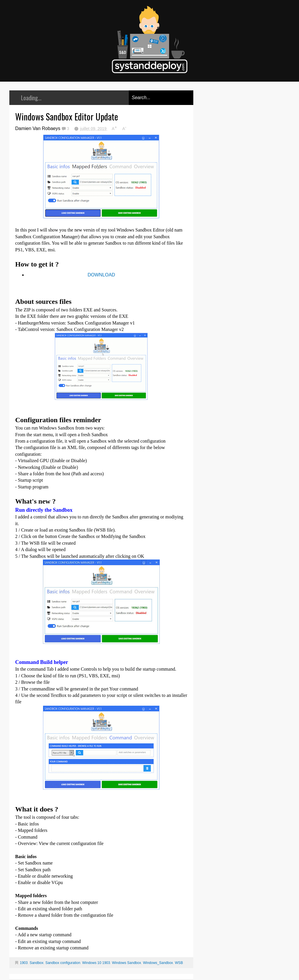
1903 (24, 963)
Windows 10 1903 (96, 963)
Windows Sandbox (127, 963)
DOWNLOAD (101, 275)
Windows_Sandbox (158, 963)
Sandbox (36, 963)
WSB (179, 963)
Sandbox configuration (63, 963)
